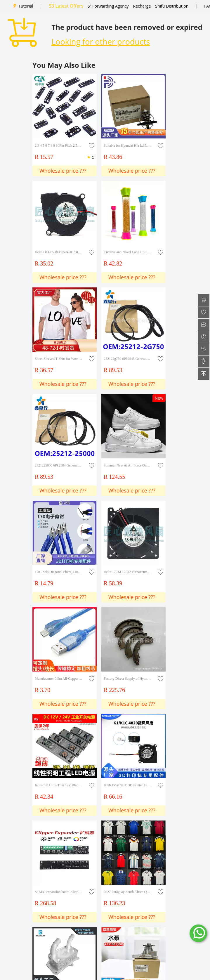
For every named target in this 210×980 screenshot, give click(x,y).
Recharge (142, 6)
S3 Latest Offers (66, 6)
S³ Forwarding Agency (108, 6)
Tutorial (26, 6)
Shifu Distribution (172, 6)
